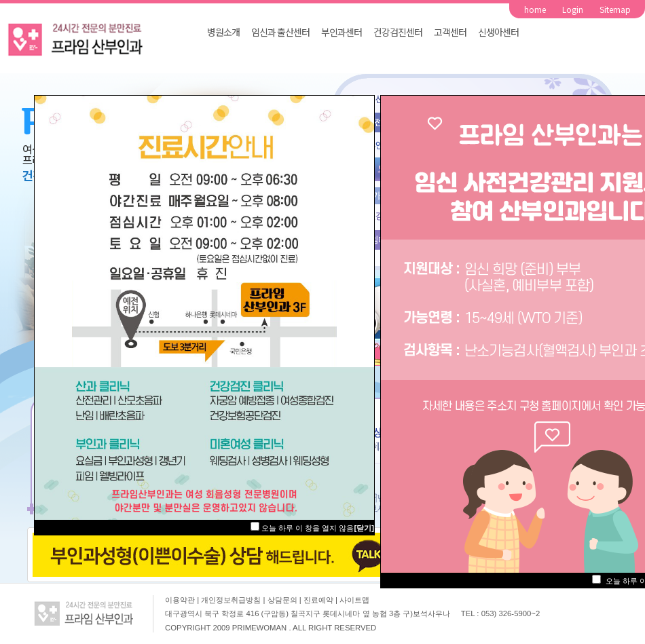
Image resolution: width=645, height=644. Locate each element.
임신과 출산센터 (280, 32)
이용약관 (180, 600)
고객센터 (450, 32)
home (535, 9)
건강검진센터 (398, 32)
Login (573, 9)
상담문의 (283, 600)
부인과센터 (342, 32)
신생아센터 (498, 32)
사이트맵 (354, 600)
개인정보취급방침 (232, 600)
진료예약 (319, 600)
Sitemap (615, 9)
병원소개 (223, 32)
